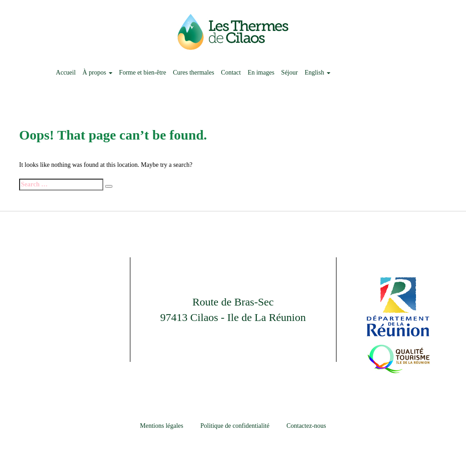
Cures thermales (194, 73)
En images (261, 73)
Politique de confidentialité (235, 426)
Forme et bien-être (143, 73)
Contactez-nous (306, 426)
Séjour (290, 73)
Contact (231, 73)
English (317, 73)
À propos (97, 73)
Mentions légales (162, 426)
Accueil (66, 73)
